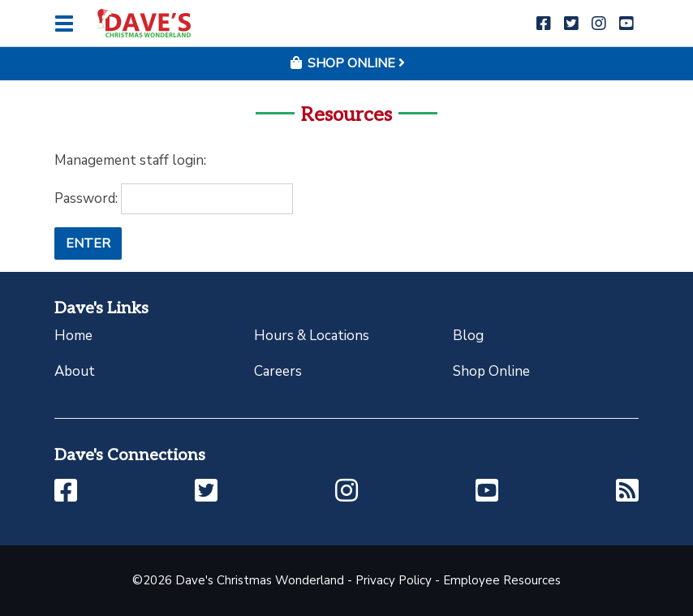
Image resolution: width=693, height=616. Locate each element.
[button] (544, 24)
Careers (278, 371)
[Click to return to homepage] (144, 23)
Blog (468, 336)
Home (73, 336)
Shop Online (491, 371)
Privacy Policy (394, 580)
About (75, 371)
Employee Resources (502, 580)
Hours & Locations (312, 336)
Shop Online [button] (346, 63)
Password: (174, 199)
